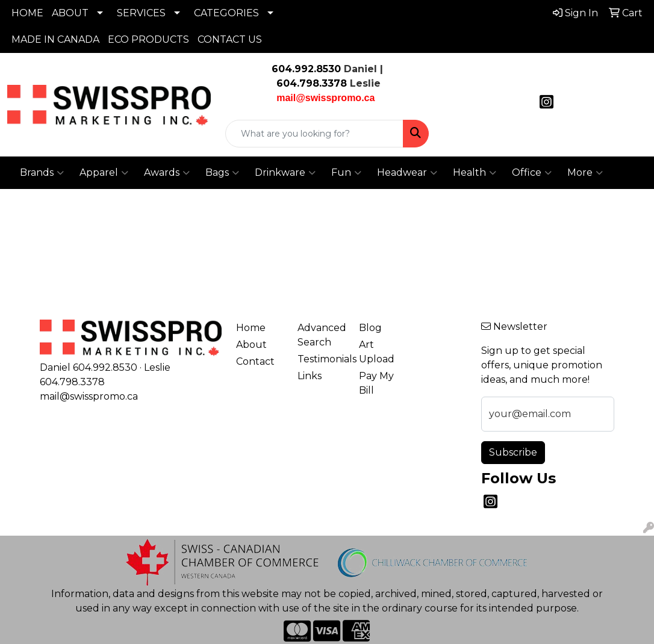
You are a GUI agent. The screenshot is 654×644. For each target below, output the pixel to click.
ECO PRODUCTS (148, 39)
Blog (370, 328)
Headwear (407, 173)
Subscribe (513, 452)
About (251, 345)
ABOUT (70, 13)
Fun (346, 173)
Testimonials (321, 359)
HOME (27, 13)
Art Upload (377, 352)
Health (475, 173)
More (585, 173)
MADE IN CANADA (55, 39)
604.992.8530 (306, 69)
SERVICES (141, 13)
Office (532, 173)
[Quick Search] (314, 134)
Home (251, 328)
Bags (222, 173)
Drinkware (285, 173)
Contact (255, 361)
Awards (167, 173)
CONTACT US (230, 39)
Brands (42, 173)
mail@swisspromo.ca (89, 396)
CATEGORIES (226, 13)
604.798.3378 (310, 83)
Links (310, 376)
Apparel (104, 173)
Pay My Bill (376, 383)
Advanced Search (321, 335)
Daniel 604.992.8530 (89, 367)
